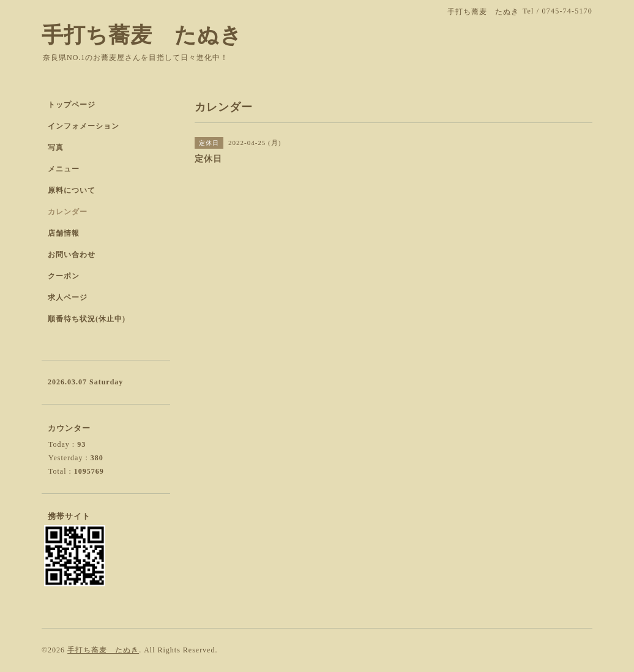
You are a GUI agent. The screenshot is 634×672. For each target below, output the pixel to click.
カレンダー (68, 212)
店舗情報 (64, 233)
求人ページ (68, 297)
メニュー (64, 169)
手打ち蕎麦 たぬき (142, 35)
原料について (72, 190)
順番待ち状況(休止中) (87, 319)
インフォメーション (84, 126)
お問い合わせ (72, 255)
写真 (56, 147)
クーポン (64, 276)
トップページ (72, 105)
